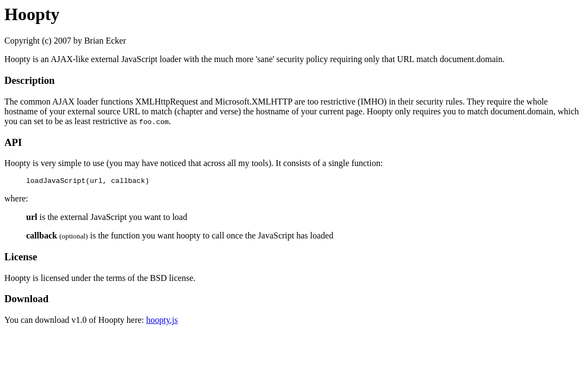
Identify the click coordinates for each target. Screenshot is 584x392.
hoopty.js (162, 321)
